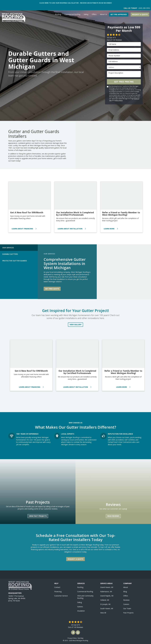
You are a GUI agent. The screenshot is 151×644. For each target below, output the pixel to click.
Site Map (81, 638)
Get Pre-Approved (119, 14)
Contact (57, 587)
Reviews (126, 600)
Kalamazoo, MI (106, 592)
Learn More (111, 229)
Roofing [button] (58, 14)
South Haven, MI (107, 608)
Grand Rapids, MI (107, 596)
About (126, 587)
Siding (80, 602)
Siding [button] (86, 14)
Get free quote (52, 289)
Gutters (80, 607)
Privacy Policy (119, 100)
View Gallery (75, 325)
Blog (125, 592)
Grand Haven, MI (107, 587)
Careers (126, 604)
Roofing (80, 587)
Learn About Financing (24, 229)
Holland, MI (105, 600)
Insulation (81, 611)
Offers (126, 596)
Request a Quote (140, 14)
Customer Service (61, 596)
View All (103, 613)
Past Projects (128, 613)
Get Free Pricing (124, 82)
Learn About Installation (72, 229)
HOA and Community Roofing (85, 597)
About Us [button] (104, 14)
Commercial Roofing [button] (72, 14)
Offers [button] (94, 14)
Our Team (127, 608)
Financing (58, 592)
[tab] (19, 248)
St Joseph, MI (105, 604)
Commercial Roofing (85, 592)
